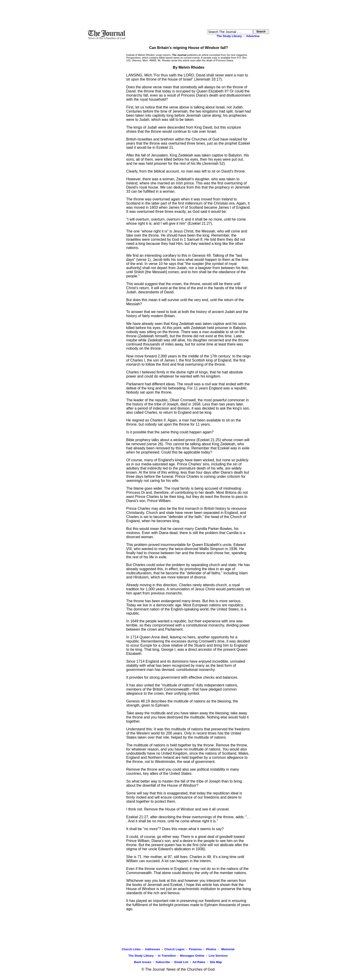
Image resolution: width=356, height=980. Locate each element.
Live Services (218, 956)
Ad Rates (199, 962)
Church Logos (174, 949)
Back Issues (143, 962)
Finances (195, 949)
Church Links (131, 949)
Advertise (253, 36)
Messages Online (192, 956)
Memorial (227, 949)
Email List (181, 962)
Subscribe (163, 962)
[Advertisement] (178, 15)
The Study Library (229, 36)
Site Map (216, 962)
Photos (211, 949)
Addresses (152, 949)
